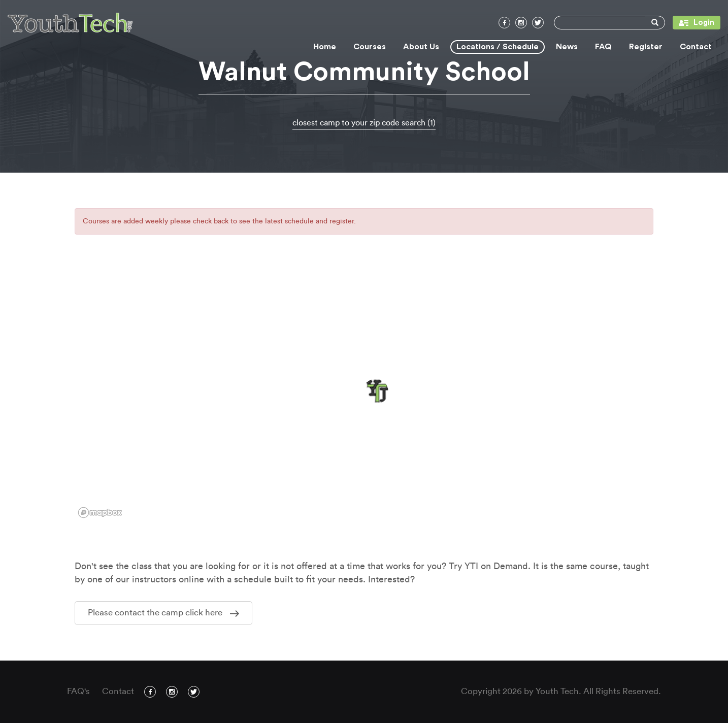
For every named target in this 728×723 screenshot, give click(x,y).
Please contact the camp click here (163, 613)
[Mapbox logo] (100, 513)
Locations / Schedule (498, 47)
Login (693, 23)
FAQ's (78, 691)
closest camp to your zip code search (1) (364, 123)
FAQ (603, 47)
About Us (421, 47)
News (567, 47)
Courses (370, 47)
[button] (376, 391)
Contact (696, 47)
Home (325, 47)
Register (646, 47)
